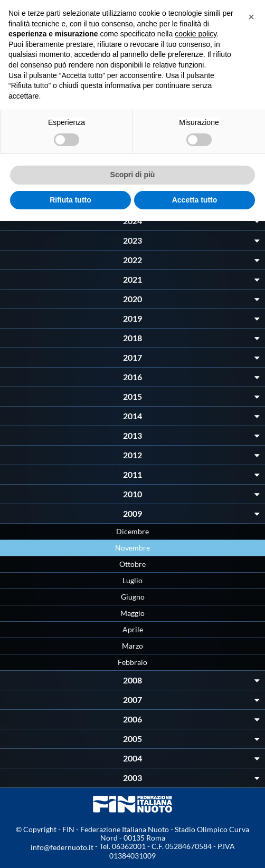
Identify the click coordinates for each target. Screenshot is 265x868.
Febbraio (132, 662)
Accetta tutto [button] (195, 200)
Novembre (132, 548)
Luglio (132, 580)
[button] (251, 17)
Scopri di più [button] (133, 175)
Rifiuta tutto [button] (70, 200)
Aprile (133, 629)
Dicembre (132, 531)
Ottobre (132, 564)
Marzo (132, 646)
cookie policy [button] (196, 34)
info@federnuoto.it (62, 847)
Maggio (132, 613)
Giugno (133, 597)
